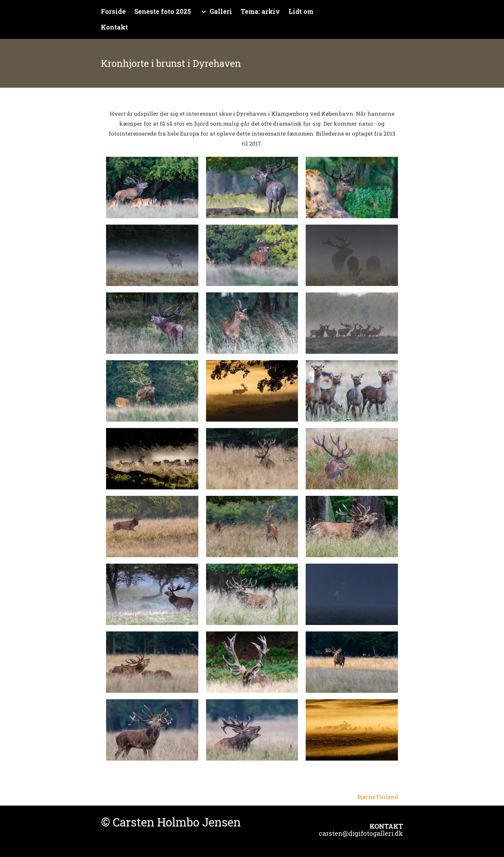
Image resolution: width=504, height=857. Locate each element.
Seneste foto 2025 (163, 11)
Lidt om (301, 11)
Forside (113, 11)
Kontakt (114, 27)
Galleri (221, 11)
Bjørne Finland (378, 797)
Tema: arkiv (260, 11)
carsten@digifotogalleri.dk (361, 833)
